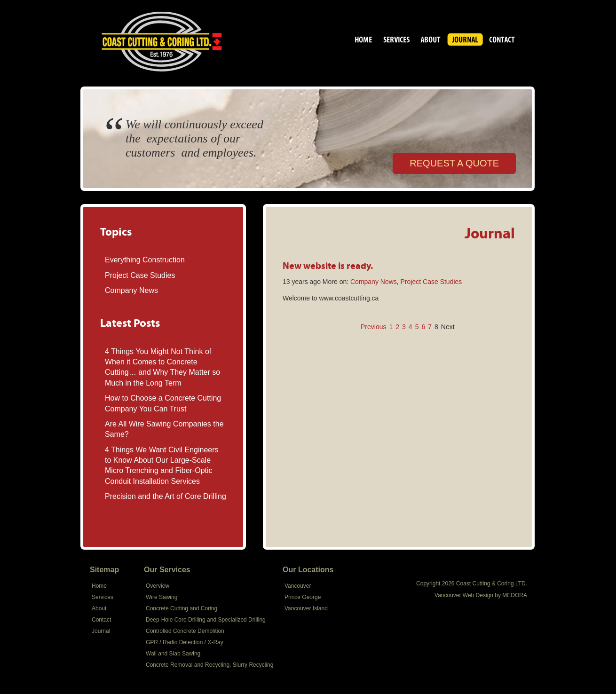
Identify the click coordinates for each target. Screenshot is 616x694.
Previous (373, 327)
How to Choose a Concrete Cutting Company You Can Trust (163, 403)
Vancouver (298, 586)
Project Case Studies (140, 275)
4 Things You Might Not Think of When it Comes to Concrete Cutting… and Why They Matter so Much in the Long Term (162, 367)
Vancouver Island (306, 608)
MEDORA (515, 595)
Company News (131, 290)
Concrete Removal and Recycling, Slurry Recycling (209, 665)
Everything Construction (145, 260)
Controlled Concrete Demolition (185, 631)
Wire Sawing (162, 597)
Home (99, 586)
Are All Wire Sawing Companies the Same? (164, 429)
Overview (158, 586)
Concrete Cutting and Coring (182, 608)
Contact (502, 41)
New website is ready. (328, 265)
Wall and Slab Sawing (173, 654)
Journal (465, 41)
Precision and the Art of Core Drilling (166, 496)
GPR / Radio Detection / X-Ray (185, 642)
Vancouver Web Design (464, 595)
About (431, 41)
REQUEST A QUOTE (454, 163)
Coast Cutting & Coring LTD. (364, 41)
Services (397, 41)
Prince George (303, 597)
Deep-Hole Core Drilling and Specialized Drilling (206, 620)
